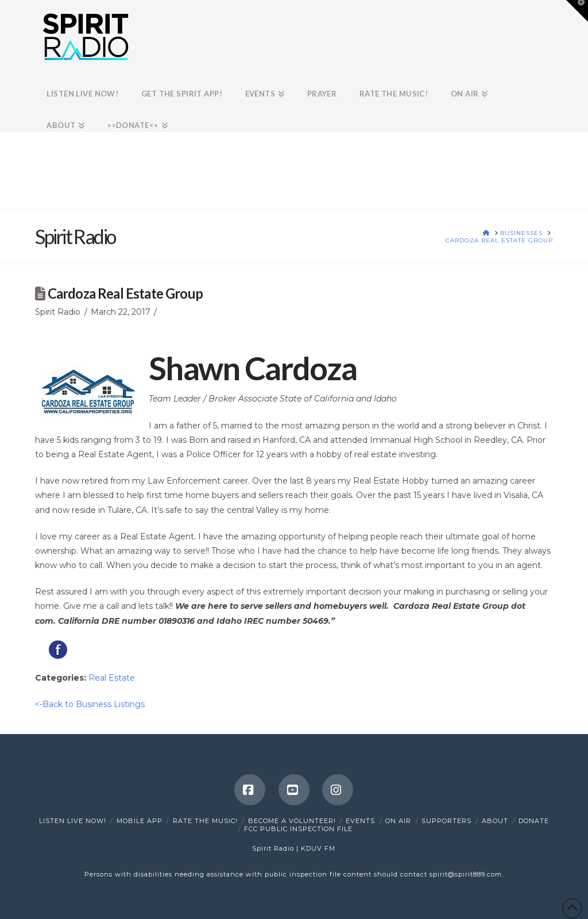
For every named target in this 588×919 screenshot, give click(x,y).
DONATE (534, 821)
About (495, 821)
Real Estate (112, 678)
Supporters (446, 821)
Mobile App (140, 821)
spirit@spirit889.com (466, 874)
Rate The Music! (205, 821)
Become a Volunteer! (292, 821)
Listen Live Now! (73, 821)
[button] (577, 11)
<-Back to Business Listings (90, 704)
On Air (398, 821)
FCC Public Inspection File (298, 829)
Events (360, 821)
